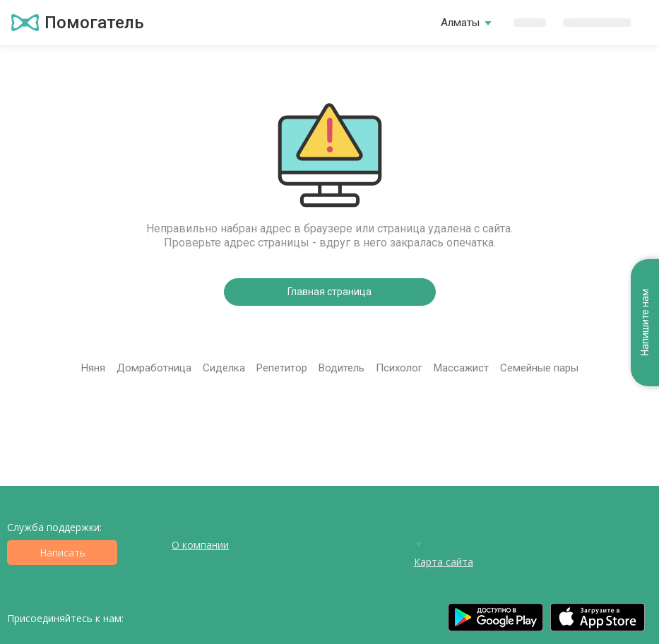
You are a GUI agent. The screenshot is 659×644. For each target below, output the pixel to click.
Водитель (342, 368)
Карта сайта (444, 562)
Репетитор (282, 368)
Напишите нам (645, 323)
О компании (200, 545)
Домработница (154, 368)
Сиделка (224, 368)
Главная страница (329, 292)
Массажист (461, 368)
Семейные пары (539, 368)
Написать (63, 553)
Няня (93, 368)
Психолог (399, 368)
